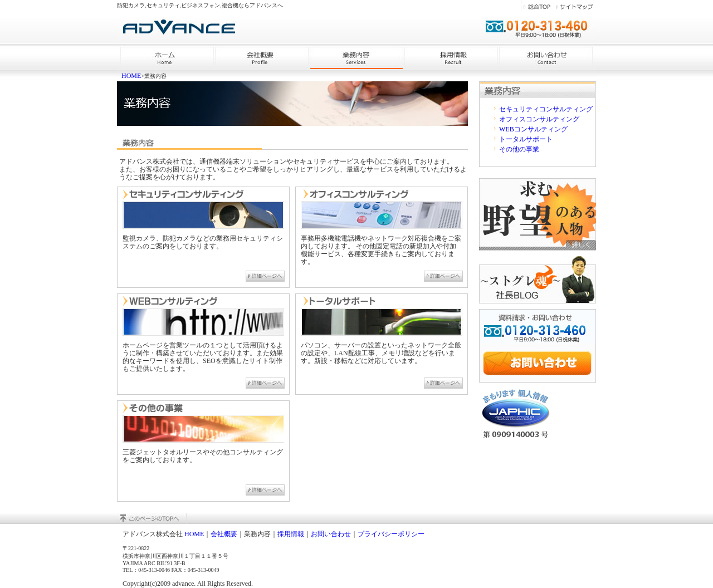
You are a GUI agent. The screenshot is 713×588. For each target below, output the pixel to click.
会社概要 (224, 534)
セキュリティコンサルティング (546, 109)
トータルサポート (526, 139)
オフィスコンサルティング (539, 119)
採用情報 (291, 534)
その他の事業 (519, 149)
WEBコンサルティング (533, 129)
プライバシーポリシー (391, 534)
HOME (131, 76)
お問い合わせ (331, 534)
